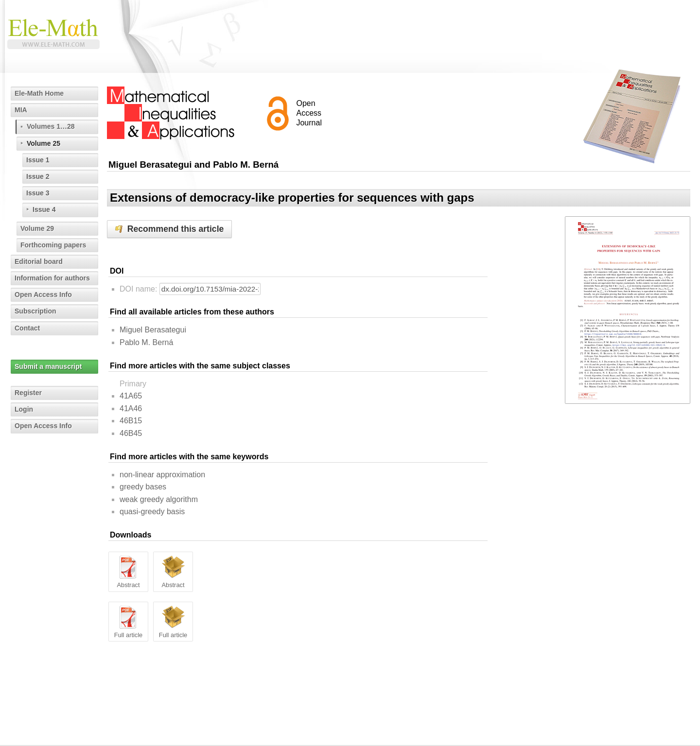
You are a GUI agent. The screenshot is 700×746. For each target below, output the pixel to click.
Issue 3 (38, 193)
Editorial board (39, 261)
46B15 (131, 421)
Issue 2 (38, 176)
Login (24, 409)
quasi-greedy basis (152, 512)
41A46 (131, 408)
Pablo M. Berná (146, 342)
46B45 (131, 433)
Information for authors (52, 278)
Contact (27, 328)
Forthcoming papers (53, 245)
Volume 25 (44, 143)
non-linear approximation (162, 475)
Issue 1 (38, 160)
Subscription (35, 311)
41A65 (131, 396)
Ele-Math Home (39, 93)
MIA (21, 110)
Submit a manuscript (48, 366)
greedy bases (143, 487)
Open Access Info (43, 295)
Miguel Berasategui (153, 330)
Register (28, 393)
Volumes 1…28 (51, 126)
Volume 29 (37, 228)
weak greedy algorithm (159, 499)
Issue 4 (44, 209)
